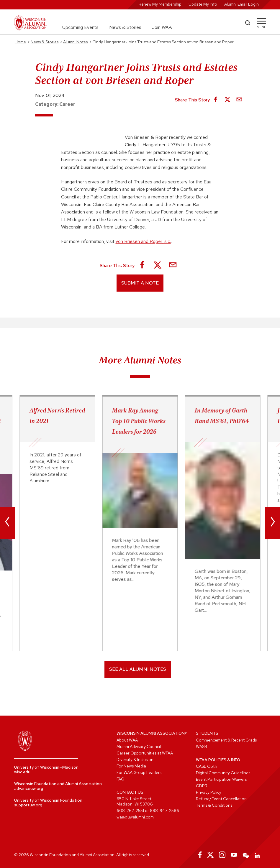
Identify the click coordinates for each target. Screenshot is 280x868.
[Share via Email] (239, 100)
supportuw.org (28, 805)
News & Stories (125, 27)
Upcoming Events (80, 27)
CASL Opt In (207, 766)
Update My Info (203, 4)
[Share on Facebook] (216, 100)
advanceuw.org (29, 788)
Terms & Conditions (214, 805)
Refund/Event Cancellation (221, 799)
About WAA (127, 740)
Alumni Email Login (241, 4)
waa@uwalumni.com (135, 817)
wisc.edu (22, 772)
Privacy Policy (209, 792)
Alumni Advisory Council (139, 747)
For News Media (131, 766)
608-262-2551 (130, 811)
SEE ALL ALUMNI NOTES (138, 669)
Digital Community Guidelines (223, 773)
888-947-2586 (164, 811)
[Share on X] (227, 100)
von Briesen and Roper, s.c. (143, 241)
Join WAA (162, 27)
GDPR (202, 786)
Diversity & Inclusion (135, 759)
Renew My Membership (160, 4)
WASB (202, 747)
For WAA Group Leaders (139, 772)
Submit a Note (140, 283)
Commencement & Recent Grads (226, 740)
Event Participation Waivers (221, 779)
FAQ (121, 779)
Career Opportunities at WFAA (145, 753)
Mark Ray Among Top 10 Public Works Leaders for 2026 (139, 421)
